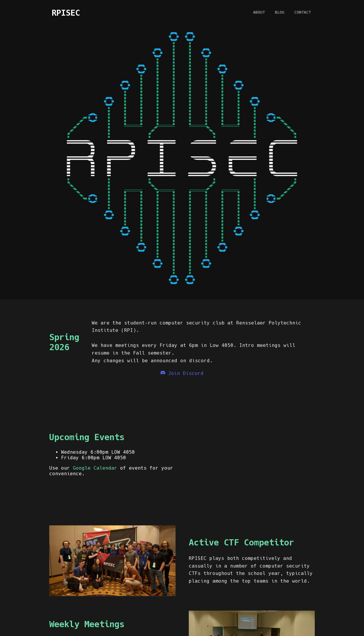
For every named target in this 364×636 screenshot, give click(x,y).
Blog (280, 12)
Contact (303, 12)
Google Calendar (95, 468)
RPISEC (66, 13)
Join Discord (182, 373)
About (259, 12)
